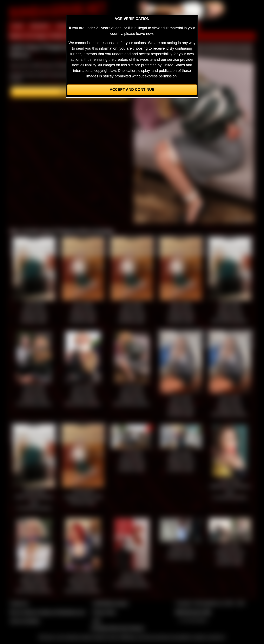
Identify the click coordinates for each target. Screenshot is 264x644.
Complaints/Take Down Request (117, 628)
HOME (17, 26)
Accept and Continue (132, 90)
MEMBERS (40, 26)
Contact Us (19, 603)
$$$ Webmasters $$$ (193, 612)
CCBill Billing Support (110, 603)
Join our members (25, 621)
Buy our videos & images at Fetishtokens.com (48, 612)
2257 (97, 621)
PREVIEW (65, 26)
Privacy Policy (104, 612)
